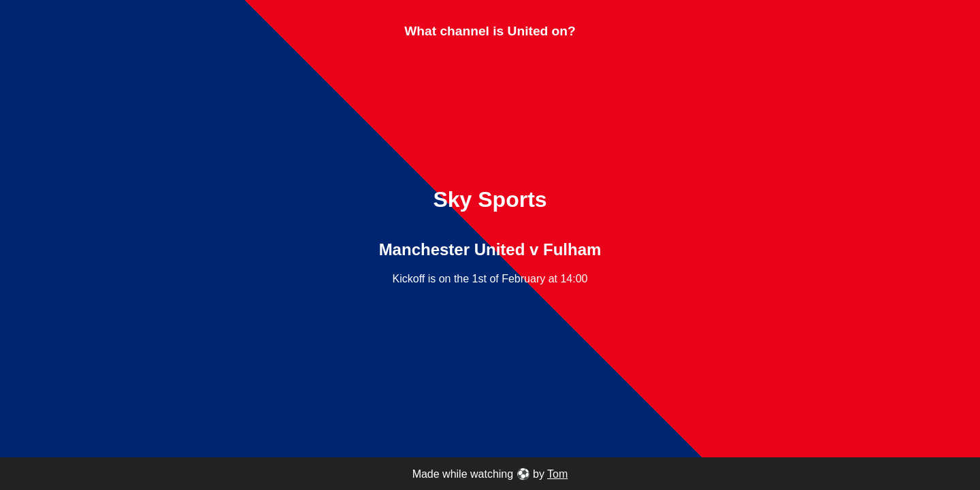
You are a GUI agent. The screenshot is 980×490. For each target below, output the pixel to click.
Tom (557, 474)
